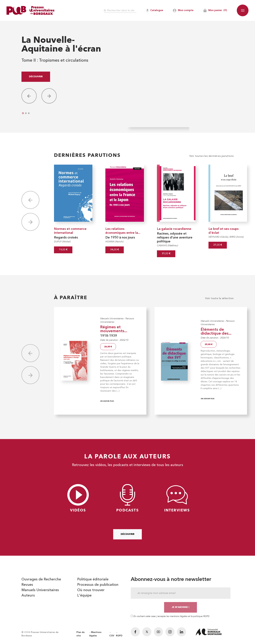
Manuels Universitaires (112, 319)
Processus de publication (98, 585)
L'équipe (84, 596)
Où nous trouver (91, 590)
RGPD (119, 636)
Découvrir (36, 77)
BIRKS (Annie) (237, 237)
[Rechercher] (120, 10)
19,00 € (63, 250)
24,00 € (115, 250)
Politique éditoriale (93, 579)
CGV (112, 636)
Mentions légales (95, 634)
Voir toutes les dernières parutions (211, 156)
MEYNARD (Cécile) (218, 237)
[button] (243, 10)
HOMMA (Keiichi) (114, 242)
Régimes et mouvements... (114, 329)
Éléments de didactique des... (216, 332)
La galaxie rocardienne (174, 229)
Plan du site (81, 634)
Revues (27, 585)
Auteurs (28, 596)
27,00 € (218, 245)
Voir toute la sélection (219, 298)
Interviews (177, 498)
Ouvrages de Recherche (41, 579)
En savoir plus (107, 401)
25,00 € (166, 254)
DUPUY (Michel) (62, 242)
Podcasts (127, 498)
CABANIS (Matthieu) (167, 246)
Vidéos (78, 498)
